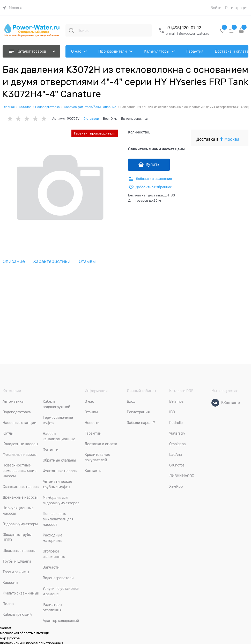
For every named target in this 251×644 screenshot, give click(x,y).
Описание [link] (14, 262)
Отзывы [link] (87, 262)
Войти (216, 8)
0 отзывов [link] (91, 119)
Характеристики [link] (52, 262)
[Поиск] (71, 31)
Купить (153, 165)
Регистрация (237, 8)
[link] (12, 8)
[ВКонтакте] (215, 403)
